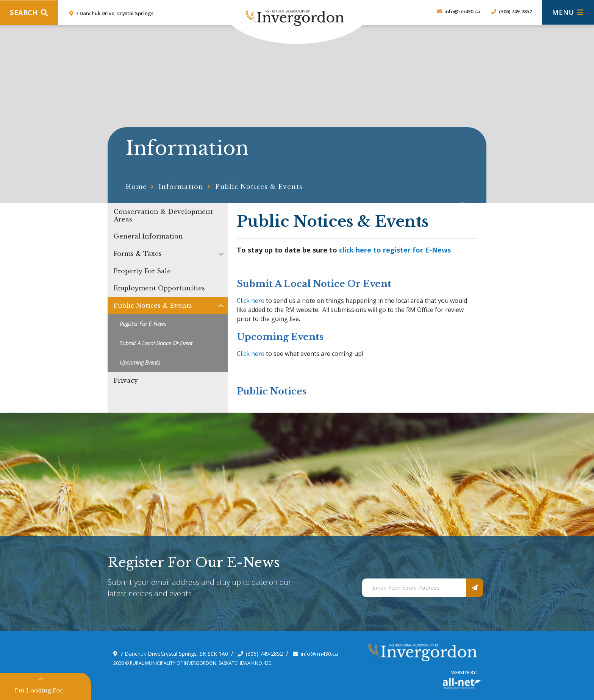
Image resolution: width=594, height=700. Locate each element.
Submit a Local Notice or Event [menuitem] (156, 343)
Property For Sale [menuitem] (142, 271)
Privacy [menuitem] (126, 380)
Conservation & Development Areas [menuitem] (163, 215)
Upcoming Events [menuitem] (140, 362)
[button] (221, 254)
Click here (251, 301)
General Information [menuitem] (148, 236)
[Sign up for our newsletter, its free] (474, 588)
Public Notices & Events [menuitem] (153, 306)
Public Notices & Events (259, 187)
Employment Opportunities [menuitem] (159, 288)
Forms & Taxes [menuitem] (138, 254)
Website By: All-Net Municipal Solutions (462, 684)
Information (181, 187)
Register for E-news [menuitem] (143, 324)
